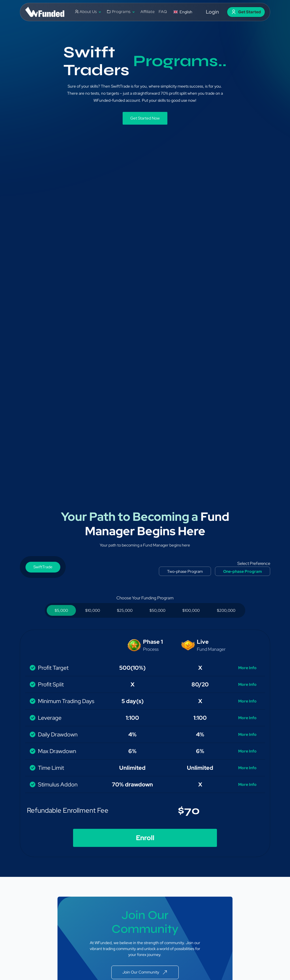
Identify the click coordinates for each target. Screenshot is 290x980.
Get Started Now (145, 118)
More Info (247, 668)
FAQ (163, 12)
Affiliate (148, 12)
